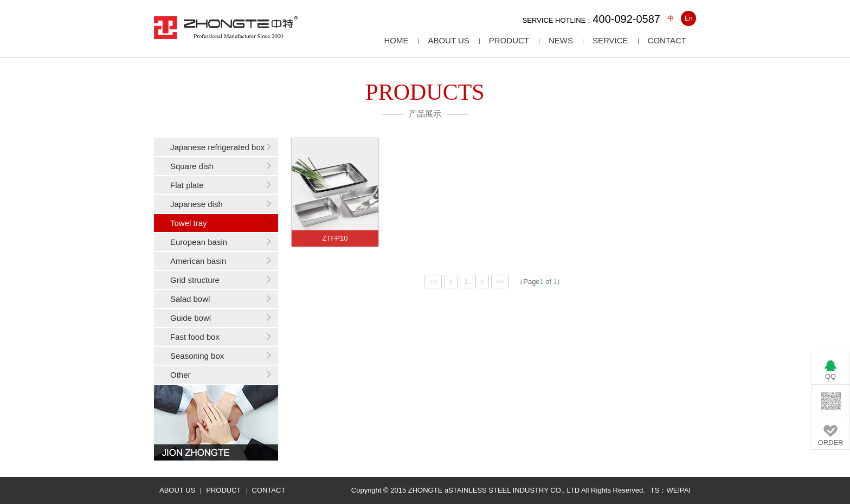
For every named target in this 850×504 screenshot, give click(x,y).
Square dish (192, 166)
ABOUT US (177, 490)
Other (181, 375)
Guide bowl (191, 318)
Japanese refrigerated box (217, 147)
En (689, 18)
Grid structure (195, 280)
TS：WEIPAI (671, 490)
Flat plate (187, 185)
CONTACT (269, 490)
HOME (396, 40)
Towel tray (189, 223)
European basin (199, 242)
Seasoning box (197, 356)
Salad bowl (190, 299)
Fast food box (195, 337)
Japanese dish (197, 204)
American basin (198, 261)
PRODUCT (223, 490)
